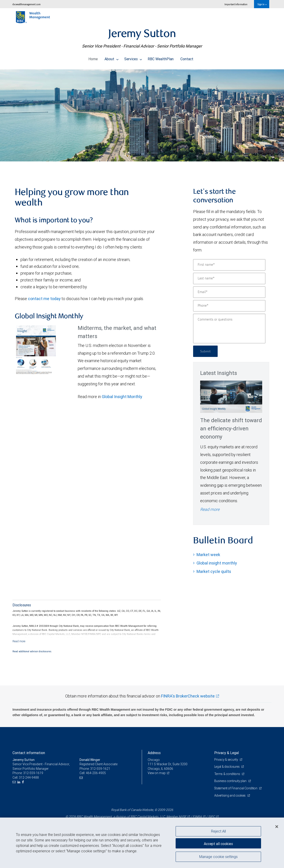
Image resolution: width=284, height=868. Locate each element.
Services (133, 58)
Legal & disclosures (228, 767)
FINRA (197, 817)
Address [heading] (154, 753)
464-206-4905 (96, 773)
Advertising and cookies (231, 795)
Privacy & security (227, 760)
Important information (236, 4)
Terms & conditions (228, 774)
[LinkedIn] (19, 782)
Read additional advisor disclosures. (32, 651)
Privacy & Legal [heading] (227, 753)
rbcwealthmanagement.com (26, 4)
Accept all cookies (218, 843)
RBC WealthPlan (161, 58)
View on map (157, 773)
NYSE (182, 817)
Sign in (262, 4)
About (112, 58)
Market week (208, 555)
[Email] (229, 292)
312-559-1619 (33, 773)
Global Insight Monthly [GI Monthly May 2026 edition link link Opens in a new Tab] (122, 397)
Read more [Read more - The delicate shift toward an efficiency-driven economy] (210, 509)
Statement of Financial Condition (237, 788)
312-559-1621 (100, 769)
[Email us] (15, 782)
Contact (187, 58)
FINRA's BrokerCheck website (188, 696)
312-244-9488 (29, 778)
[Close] (277, 827)
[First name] (229, 265)
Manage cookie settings (218, 857)
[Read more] (19, 641)
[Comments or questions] (229, 329)
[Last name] (229, 278)
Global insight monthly (217, 563)
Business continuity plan (231, 781)
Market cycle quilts (214, 571)
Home (93, 58)
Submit (206, 351)
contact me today (44, 299)
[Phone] (229, 306)
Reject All (218, 831)
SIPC (212, 817)
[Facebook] (24, 782)
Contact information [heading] (29, 753)
